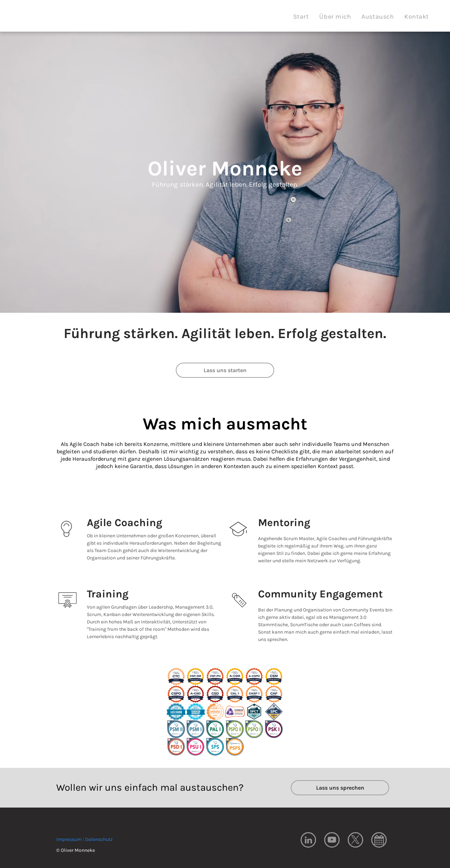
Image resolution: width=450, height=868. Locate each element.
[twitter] (355, 841)
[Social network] (379, 841)
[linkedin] (308, 841)
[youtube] (332, 841)
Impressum (69, 839)
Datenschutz (99, 839)
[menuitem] (301, 17)
